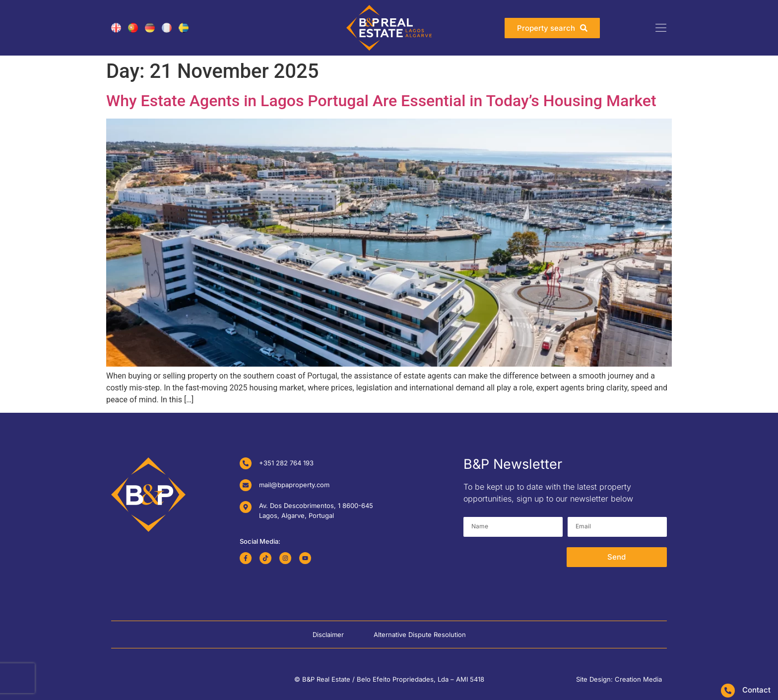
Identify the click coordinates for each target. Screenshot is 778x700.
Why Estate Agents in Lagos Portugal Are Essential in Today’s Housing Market (381, 101)
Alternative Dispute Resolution (420, 635)
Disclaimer (328, 635)
